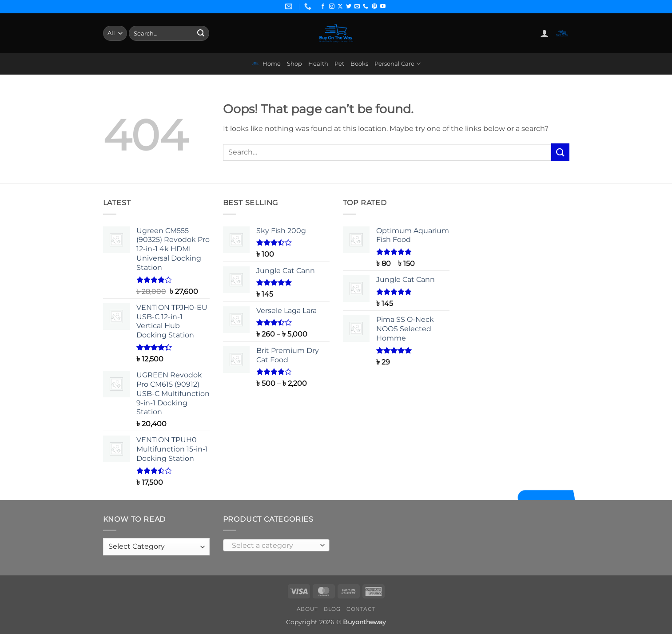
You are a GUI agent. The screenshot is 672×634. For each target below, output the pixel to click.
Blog (332, 609)
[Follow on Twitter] (349, 7)
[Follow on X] (340, 7)
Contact (361, 609)
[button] (545, 33)
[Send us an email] (357, 7)
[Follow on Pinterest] (374, 7)
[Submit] (201, 33)
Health (318, 64)
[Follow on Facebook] (323, 7)
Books (359, 64)
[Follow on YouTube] (383, 7)
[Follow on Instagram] (332, 7)
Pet (339, 64)
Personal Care (397, 64)
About (307, 609)
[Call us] (366, 7)
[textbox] (274, 546)
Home (266, 64)
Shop (294, 64)
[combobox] (276, 545)
